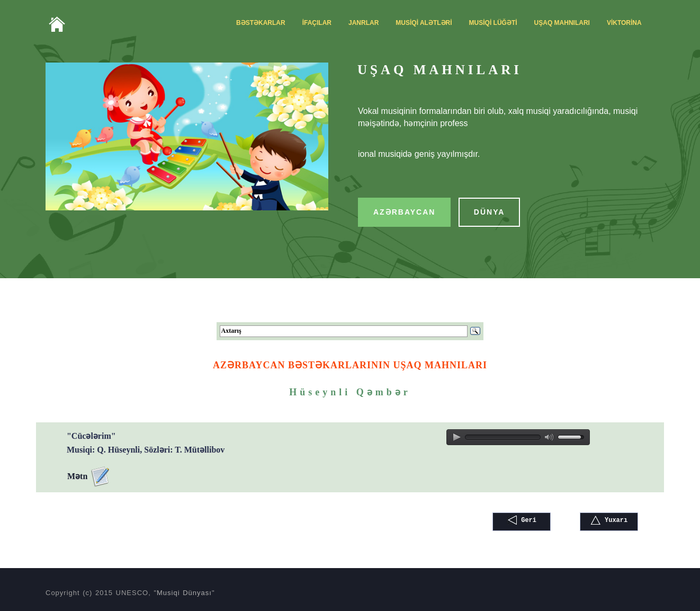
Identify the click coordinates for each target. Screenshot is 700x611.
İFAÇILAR (317, 23)
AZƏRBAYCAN (404, 212)
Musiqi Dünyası (184, 593)
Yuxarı (609, 520)
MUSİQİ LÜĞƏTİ (493, 23)
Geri (522, 520)
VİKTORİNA (624, 23)
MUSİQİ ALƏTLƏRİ (424, 23)
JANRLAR (364, 23)
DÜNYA (490, 212)
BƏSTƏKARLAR (261, 23)
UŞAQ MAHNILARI (562, 23)
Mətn (89, 477)
